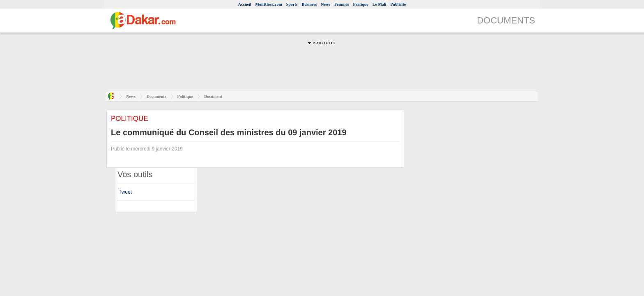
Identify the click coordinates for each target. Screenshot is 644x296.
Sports (292, 4)
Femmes (342, 4)
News (325, 4)
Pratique (361, 4)
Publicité (398, 4)
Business (309, 4)
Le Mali (379, 4)
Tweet (125, 192)
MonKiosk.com (268, 4)
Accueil (245, 4)
